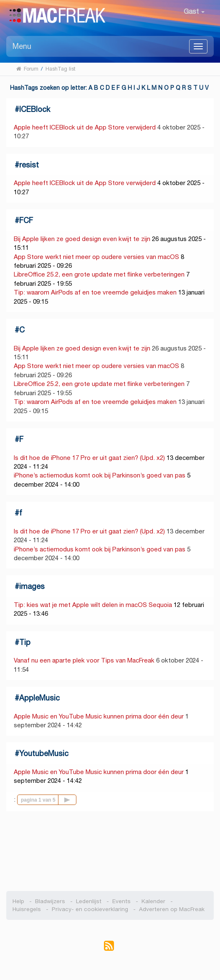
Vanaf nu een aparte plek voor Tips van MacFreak (84, 660)
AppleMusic (39, 698)
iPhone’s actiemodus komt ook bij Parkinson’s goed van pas (100, 475)
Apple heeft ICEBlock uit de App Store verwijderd (85, 127)
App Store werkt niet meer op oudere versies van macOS (96, 257)
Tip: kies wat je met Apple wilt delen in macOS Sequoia (93, 605)
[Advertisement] (110, 851)
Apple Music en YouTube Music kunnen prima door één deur (99, 716)
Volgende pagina (76, 799)
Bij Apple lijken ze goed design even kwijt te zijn (82, 239)
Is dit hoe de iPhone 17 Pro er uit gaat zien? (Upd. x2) (89, 458)
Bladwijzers (50, 901)
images (32, 586)
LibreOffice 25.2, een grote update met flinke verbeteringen (99, 274)
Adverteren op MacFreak (172, 909)
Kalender (153, 901)
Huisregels (27, 909)
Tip (25, 642)
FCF (26, 220)
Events (121, 901)
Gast (194, 11)
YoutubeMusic (44, 753)
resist (29, 165)
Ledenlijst (89, 901)
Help (18, 901)
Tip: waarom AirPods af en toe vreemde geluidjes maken (95, 292)
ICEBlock (35, 109)
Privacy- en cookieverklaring (90, 909)
